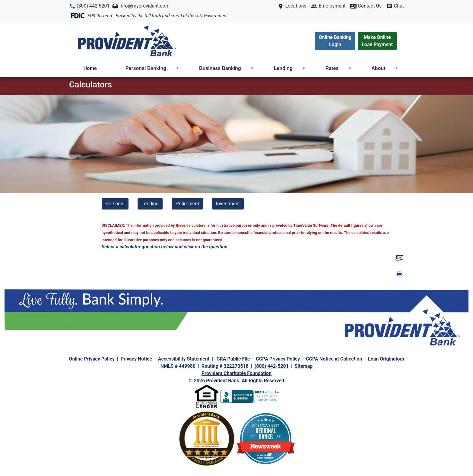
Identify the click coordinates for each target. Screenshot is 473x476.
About (385, 68)
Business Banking (226, 68)
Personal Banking (152, 68)
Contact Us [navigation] (369, 6)
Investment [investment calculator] (228, 204)
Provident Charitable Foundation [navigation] (237, 373)
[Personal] (115, 204)
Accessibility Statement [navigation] (184, 359)
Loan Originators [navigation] (386, 359)
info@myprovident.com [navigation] (144, 6)
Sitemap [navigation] (304, 366)
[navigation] (127, 41)
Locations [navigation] (295, 6)
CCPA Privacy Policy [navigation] (278, 359)
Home (90, 68)
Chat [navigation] (398, 6)
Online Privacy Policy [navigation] (92, 359)
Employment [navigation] (331, 6)
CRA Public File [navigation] (233, 359)
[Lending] (150, 204)
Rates (338, 68)
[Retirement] (187, 204)
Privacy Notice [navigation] (136, 359)
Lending (290, 68)
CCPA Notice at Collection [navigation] (334, 359)
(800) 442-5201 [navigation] (93, 6)
